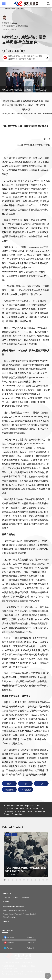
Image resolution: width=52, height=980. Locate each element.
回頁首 (48, 976)
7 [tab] (28, 880)
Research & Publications (13, 905)
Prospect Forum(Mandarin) (14, 9)
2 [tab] (9, 880)
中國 (25, 784)
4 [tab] (16, 880)
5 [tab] (20, 880)
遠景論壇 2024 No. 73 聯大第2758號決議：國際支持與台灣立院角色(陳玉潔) (24, 58)
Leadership (26, 896)
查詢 (48, 4)
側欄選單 (4, 4)
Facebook (18, 936)
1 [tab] (5, 880)
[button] (5, 51)
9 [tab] (35, 880)
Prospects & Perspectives (18, 909)
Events (6, 900)
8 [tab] (32, 880)
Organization (16, 896)
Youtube (18, 941)
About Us (7, 892)
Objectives (7, 896)
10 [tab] (39, 880)
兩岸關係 (9, 790)
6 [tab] (24, 880)
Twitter (18, 947)
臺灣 (9, 784)
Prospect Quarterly (30, 913)
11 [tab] (43, 880)
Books (5, 909)
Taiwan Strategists (9, 916)
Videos (6, 920)
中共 (41, 784)
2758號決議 (25, 790)
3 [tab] (12, 880)
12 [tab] (47, 880)
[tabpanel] (26, 855)
